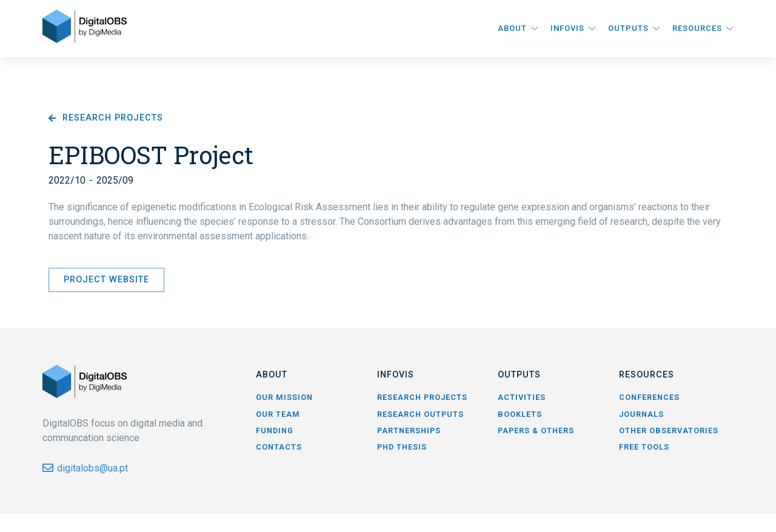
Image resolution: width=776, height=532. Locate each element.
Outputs (628, 28)
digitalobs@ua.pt (92, 468)
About (512, 28)
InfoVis (567, 28)
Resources (697, 28)
